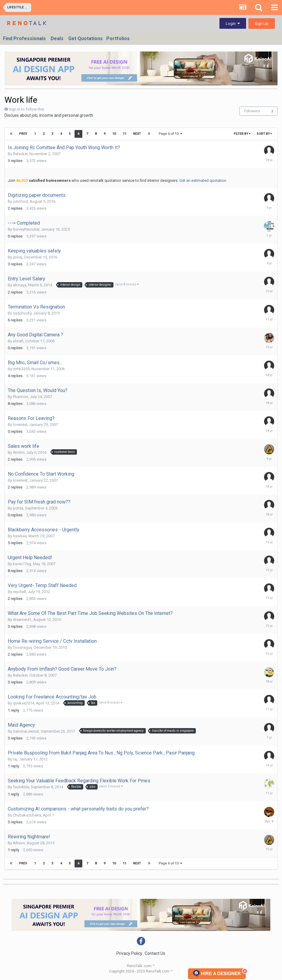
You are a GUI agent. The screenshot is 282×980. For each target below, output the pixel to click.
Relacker (20, 154)
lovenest (20, 425)
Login (233, 24)
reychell (19, 592)
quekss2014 (23, 703)
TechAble (21, 787)
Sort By (264, 134)
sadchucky (22, 313)
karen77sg (22, 564)
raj (15, 759)
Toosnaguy (22, 647)
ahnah (18, 341)
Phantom (21, 397)
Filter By (242, 134)
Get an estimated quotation (203, 180)
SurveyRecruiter (26, 229)
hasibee (20, 536)
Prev (23, 134)
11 (125, 134)
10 (114, 134)
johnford (20, 201)
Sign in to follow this (26, 109)
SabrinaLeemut (26, 731)
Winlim (19, 452)
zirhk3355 (21, 369)
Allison (19, 843)
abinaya (20, 285)
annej (18, 257)
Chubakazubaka (27, 815)
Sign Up (262, 24)
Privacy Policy (129, 953)
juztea (18, 508)
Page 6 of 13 (170, 134)
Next (137, 134)
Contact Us (155, 953)
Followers (252, 111)
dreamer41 (22, 620)
